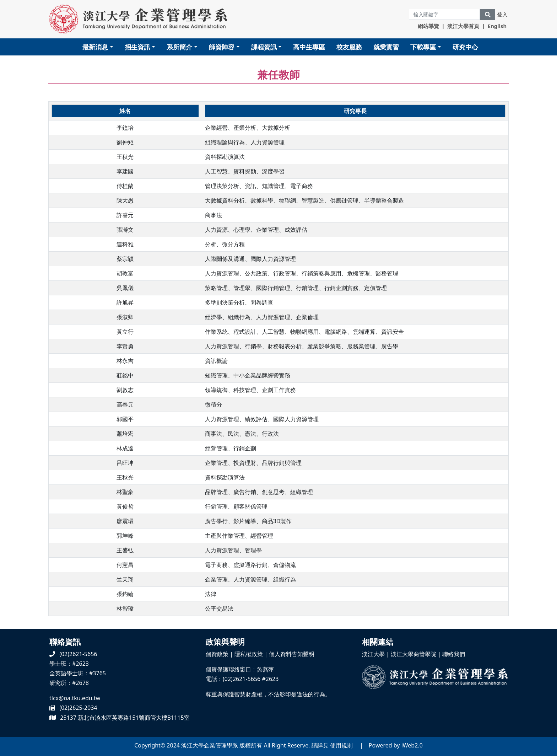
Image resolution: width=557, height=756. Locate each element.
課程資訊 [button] (264, 47)
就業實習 (386, 47)
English (497, 26)
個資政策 (217, 654)
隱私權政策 (249, 654)
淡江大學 (373, 654)
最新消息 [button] (95, 47)
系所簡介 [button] (179, 47)
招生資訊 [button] (137, 47)
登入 (502, 14)
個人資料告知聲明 (292, 654)
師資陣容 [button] (222, 47)
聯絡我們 (454, 654)
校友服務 (349, 47)
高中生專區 (309, 47)
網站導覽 (428, 26)
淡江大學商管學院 (413, 654)
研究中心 (465, 47)
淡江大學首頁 (463, 26)
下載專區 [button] (423, 47)
